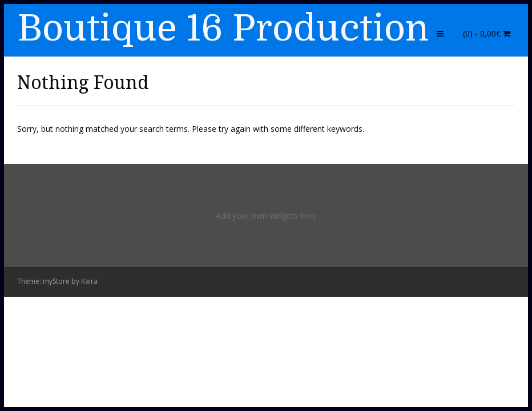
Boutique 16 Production (223, 29)
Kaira (89, 281)
